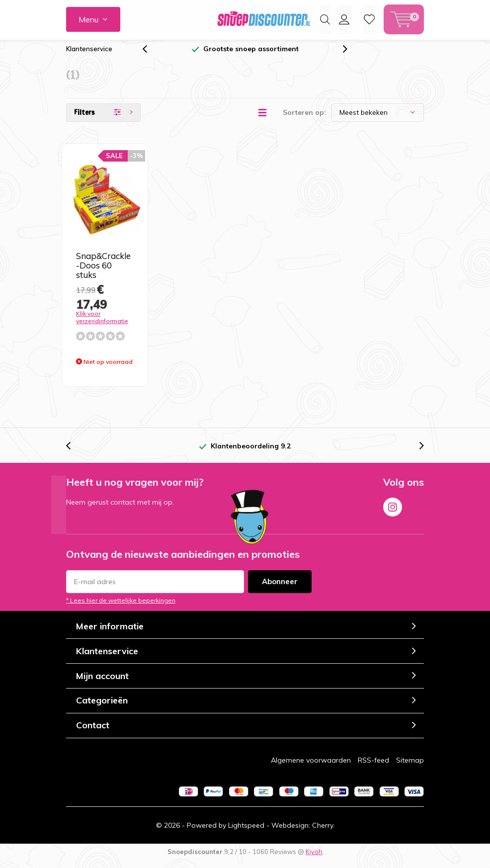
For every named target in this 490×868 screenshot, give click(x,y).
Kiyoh (314, 859)
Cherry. (323, 833)
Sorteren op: (304, 120)
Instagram (393, 513)
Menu (88, 19)
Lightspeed (246, 833)
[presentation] (150, 56)
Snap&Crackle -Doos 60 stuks (103, 273)
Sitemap (410, 767)
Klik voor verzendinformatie (102, 325)
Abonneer (280, 589)
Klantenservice (89, 56)
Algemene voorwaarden (311, 767)
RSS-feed (373, 767)
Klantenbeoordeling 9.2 (251, 453)
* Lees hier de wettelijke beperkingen (121, 608)
